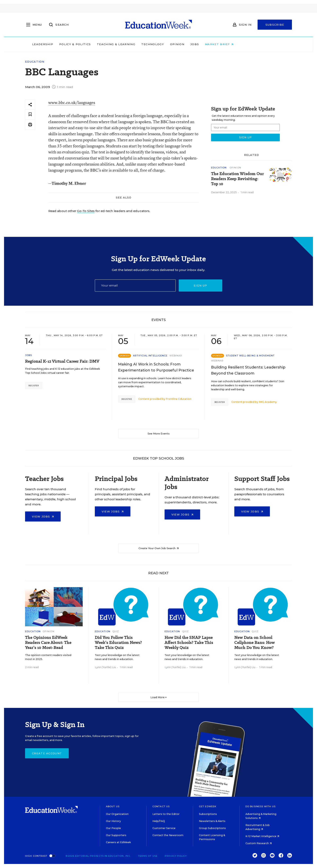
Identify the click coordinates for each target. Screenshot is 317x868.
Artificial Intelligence (150, 356)
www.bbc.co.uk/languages (72, 102)
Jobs (220, 44)
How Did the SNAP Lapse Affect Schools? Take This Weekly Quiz (189, 643)
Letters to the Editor (166, 814)
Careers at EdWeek (118, 842)
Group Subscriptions (212, 828)
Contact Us (161, 806)
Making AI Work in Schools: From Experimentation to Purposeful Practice (156, 367)
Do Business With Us (260, 806)
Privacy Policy (176, 856)
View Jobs (43, 516)
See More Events (159, 434)
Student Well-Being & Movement (250, 356)
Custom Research (259, 843)
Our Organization (117, 814)
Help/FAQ (159, 821)
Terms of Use (148, 856)
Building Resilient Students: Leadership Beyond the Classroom (248, 370)
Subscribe (275, 25)
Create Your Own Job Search (159, 548)
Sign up (200, 285)
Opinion (203, 44)
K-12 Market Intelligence (262, 836)
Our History (113, 821)
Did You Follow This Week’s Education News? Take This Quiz (118, 643)
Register (34, 386)
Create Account (47, 753)
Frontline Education (179, 399)
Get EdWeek (208, 806)
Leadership (68, 44)
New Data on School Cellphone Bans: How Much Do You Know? (255, 643)
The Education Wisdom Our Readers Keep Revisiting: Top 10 (237, 179)
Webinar (176, 356)
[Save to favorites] (30, 115)
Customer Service (164, 828)
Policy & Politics (101, 44)
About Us (113, 806)
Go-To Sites (86, 211)
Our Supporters (116, 835)
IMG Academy (268, 402)
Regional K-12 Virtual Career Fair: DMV (62, 361)
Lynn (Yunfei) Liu (105, 667)
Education (35, 62)
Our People (113, 828)
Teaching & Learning (142, 44)
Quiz (116, 631)
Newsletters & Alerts (212, 821)
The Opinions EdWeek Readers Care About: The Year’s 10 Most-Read (48, 643)
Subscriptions (208, 814)
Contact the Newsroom (168, 835)
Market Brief (245, 44)
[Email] (135, 285)
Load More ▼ (159, 697)
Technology (178, 44)
